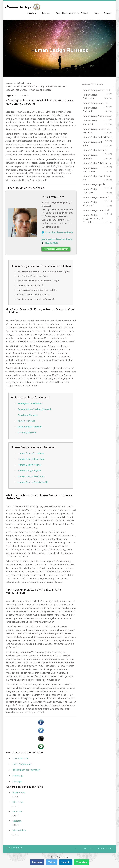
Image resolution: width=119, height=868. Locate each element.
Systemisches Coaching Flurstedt (35, 409)
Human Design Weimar (30, 465)
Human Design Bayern (29, 471)
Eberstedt (17, 821)
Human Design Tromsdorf (97, 211)
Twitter (52, 862)
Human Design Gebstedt (97, 157)
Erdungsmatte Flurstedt (30, 403)
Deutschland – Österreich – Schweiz (72, 13)
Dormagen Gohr (21, 758)
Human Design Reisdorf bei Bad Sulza (97, 131)
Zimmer (108, 13)
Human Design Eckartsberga (97, 163)
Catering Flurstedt (27, 432)
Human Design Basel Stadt (32, 476)
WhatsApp (82, 862)
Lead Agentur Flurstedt (30, 427)
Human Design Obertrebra (97, 97)
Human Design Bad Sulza (97, 144)
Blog (97, 13)
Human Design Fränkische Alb (33, 482)
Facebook (37, 862)
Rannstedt (18, 811)
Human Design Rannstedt (97, 103)
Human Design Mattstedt (97, 123)
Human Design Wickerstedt (97, 90)
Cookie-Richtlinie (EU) (105, 849)
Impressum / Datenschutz (85, 849)
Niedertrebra (19, 830)
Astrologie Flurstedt (28, 415)
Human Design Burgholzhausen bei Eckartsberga (97, 219)
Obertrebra (18, 802)
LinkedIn (66, 862)
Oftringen (17, 781)
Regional (46, 13)
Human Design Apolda (97, 185)
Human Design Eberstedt (97, 110)
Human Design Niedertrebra (97, 116)
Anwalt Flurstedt (26, 421)
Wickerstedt (19, 793)
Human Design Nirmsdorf (97, 198)
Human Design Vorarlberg (31, 453)
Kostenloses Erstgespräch (56, 249)
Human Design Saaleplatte (97, 191)
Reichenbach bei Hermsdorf (26, 770)
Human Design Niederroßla (97, 170)
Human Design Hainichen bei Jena (97, 178)
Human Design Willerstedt (97, 204)
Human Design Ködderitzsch (97, 137)
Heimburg (17, 776)
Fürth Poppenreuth (22, 764)
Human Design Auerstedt (97, 150)
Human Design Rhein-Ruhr (31, 459)
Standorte (32, 13)
